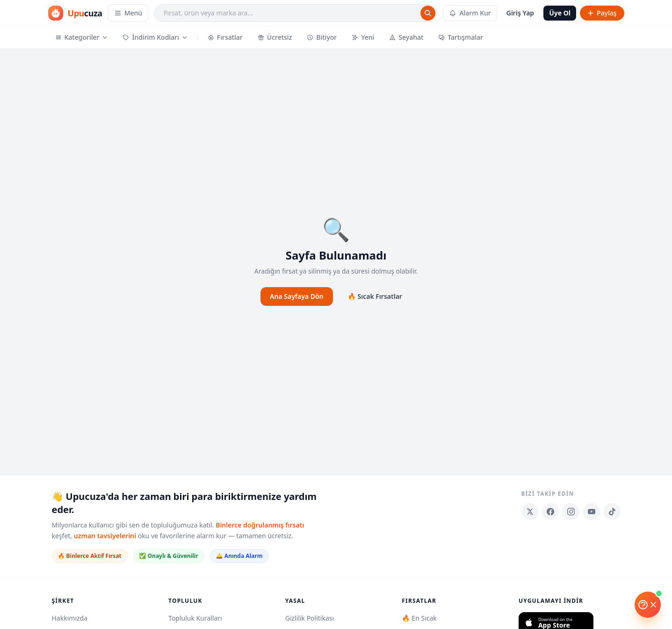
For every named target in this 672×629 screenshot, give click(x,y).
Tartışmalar (461, 37)
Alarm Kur (470, 13)
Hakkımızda (70, 618)
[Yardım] (648, 605)
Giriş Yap (520, 13)
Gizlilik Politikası (310, 618)
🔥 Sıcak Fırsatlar (375, 296)
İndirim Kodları (155, 37)
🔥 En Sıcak (419, 618)
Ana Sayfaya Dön (296, 296)
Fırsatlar (225, 37)
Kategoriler (82, 37)
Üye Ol (560, 13)
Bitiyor (322, 37)
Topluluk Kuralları (195, 618)
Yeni (363, 37)
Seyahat (406, 37)
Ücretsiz (275, 37)
